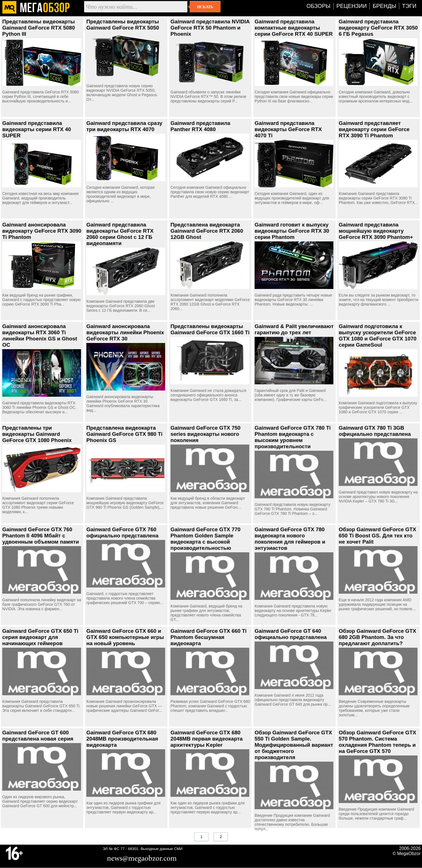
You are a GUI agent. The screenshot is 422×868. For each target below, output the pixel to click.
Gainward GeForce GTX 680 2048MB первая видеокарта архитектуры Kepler (207, 739)
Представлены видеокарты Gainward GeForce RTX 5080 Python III (39, 28)
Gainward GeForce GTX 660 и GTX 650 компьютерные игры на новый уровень (125, 637)
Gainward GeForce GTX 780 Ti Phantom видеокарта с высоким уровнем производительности (293, 437)
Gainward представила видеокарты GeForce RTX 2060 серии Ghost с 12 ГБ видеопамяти (120, 234)
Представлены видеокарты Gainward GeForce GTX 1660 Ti (210, 329)
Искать (205, 7)
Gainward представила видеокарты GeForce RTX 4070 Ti (288, 129)
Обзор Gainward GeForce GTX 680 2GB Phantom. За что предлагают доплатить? (377, 637)
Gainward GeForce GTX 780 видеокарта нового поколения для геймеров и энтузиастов (290, 539)
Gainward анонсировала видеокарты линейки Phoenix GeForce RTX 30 (125, 332)
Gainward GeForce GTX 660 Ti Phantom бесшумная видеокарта (209, 637)
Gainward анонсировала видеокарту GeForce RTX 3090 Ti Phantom (42, 231)
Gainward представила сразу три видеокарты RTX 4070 (124, 126)
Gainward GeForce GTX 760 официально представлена (122, 532)
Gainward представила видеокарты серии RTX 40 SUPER (37, 129)
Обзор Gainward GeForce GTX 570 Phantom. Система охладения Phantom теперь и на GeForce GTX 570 (377, 742)
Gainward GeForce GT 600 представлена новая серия (38, 736)
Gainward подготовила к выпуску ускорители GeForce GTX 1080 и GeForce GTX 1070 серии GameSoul (378, 336)
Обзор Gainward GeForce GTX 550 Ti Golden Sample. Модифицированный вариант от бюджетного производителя (294, 745)
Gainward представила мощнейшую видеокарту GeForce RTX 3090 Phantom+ (376, 231)
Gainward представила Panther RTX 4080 (200, 126)
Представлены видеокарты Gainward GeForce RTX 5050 (123, 25)
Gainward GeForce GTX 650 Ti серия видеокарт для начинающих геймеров (40, 637)
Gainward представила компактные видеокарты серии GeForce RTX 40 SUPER (294, 28)
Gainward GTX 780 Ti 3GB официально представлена (375, 431)
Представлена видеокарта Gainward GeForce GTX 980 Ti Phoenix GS (124, 434)
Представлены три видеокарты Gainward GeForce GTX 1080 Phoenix (37, 434)
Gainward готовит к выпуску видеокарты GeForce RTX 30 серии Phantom (292, 231)
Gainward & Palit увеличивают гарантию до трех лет (294, 329)
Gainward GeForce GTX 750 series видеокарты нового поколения (206, 434)
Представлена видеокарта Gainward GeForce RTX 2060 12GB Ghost (207, 231)
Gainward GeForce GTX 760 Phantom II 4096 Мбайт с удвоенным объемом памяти (41, 536)
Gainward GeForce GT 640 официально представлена (291, 634)
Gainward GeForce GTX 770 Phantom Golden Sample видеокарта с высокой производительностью (206, 539)
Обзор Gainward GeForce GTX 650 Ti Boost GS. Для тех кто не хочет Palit (377, 536)
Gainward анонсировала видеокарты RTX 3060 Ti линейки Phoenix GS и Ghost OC (40, 336)
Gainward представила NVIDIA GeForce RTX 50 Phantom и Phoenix (210, 28)
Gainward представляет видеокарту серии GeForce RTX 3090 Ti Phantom (374, 129)
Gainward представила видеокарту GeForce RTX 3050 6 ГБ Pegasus (378, 28)
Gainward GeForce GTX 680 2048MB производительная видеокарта (122, 739)
